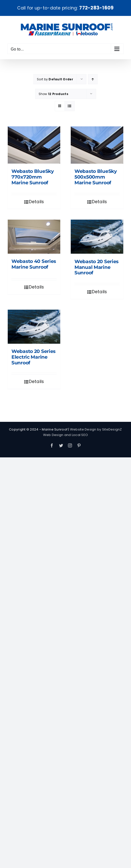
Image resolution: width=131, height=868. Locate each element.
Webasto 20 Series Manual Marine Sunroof (97, 267)
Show (53, 94)
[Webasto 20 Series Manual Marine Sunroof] (97, 237)
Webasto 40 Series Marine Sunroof (34, 264)
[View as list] (70, 106)
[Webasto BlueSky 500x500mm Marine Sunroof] (97, 145)
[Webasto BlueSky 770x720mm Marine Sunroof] (34, 145)
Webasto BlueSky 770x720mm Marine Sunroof (33, 177)
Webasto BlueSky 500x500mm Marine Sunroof (96, 177)
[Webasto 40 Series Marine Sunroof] (34, 237)
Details (36, 202)
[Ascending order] (93, 79)
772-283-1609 (96, 8)
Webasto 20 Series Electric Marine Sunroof (33, 357)
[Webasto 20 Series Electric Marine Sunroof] (34, 327)
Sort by (55, 79)
